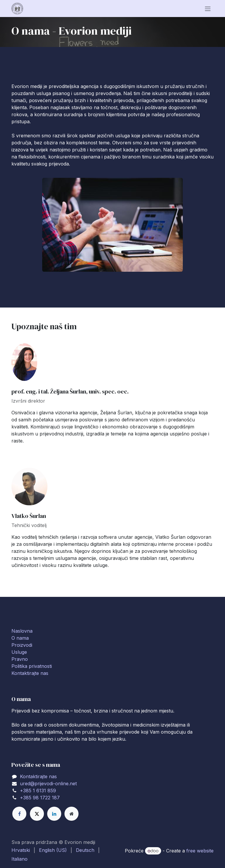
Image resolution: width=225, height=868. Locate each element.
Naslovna (22, 631)
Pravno (20, 659)
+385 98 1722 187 (40, 798)
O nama (20, 638)
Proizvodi (22, 645)
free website (200, 851)
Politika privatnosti (32, 666)
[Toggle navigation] (208, 9)
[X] (37, 814)
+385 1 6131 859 (38, 791)
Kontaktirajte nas (30, 673)
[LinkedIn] (54, 814)
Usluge (19, 652)
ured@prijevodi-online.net (48, 783)
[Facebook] (19, 814)
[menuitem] (21, 850)
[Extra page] (71, 814)
